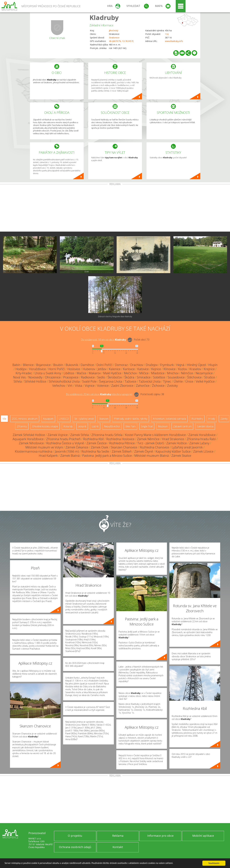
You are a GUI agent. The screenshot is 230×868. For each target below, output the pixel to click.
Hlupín (213, 365)
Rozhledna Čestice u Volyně (65, 443)
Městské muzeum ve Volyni (44, 447)
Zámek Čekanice (77, 447)
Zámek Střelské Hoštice (29, 435)
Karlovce (129, 369)
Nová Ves (19, 377)
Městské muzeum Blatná (152, 456)
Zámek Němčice (148, 439)
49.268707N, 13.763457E (121, 41)
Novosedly (35, 377)
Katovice (143, 369)
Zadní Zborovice (122, 386)
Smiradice (144, 377)
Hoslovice (74, 369)
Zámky (224, 419)
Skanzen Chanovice (124, 447)
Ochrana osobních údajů (75, 847)
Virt (70, 386)
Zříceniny (22, 426)
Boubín (58, 365)
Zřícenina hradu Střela (107, 435)
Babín (16, 365)
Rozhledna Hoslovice (120, 439)
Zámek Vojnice (58, 435)
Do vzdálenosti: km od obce (103, 340)
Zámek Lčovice (203, 451)
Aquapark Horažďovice (28, 439)
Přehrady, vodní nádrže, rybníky (131, 419)
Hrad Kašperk (48, 456)
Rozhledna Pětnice (122, 443)
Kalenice (115, 369)
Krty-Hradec (24, 373)
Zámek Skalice (181, 456)
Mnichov (173, 373)
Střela (18, 381)
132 (167, 34)
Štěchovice (194, 377)
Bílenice (28, 365)
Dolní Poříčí (104, 365)
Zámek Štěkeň (122, 451)
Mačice (81, 373)
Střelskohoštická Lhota (64, 381)
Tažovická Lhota (150, 381)
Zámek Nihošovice (31, 443)
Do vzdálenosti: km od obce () (99, 394)
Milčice (144, 373)
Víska (79, 386)
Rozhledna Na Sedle (95, 451)
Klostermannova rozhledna (34, 451)
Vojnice (90, 386)
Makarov (95, 373)
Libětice (69, 373)
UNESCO (64, 419)
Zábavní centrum (182, 426)
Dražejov (152, 365)
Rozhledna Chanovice (154, 447)
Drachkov (137, 365)
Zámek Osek (100, 447)
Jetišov (102, 369)
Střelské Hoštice (35, 381)
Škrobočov (115, 377)
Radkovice (88, 377)
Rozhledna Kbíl (93, 439)
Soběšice (159, 377)
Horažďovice (38, 369)
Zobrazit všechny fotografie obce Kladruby (115, 316)
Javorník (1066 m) (67, 451)
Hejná (180, 365)
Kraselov (195, 369)
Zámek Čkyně (144, 451)
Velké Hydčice (205, 381)
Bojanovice (43, 365)
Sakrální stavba (205, 426)
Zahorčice (143, 386)
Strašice (210, 377)
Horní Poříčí (57, 369)
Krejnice (209, 369)
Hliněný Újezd (196, 365)
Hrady (212, 419)
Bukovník (72, 365)
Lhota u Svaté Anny (48, 373)
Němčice (187, 373)
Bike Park (130, 426)
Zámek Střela (80, 435)
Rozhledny (197, 419)
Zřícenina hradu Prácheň (63, 439)
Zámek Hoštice (177, 443)
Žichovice (158, 386)
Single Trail (147, 426)
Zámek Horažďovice (202, 435)
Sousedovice (176, 377)
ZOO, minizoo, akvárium (25, 419)
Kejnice (156, 369)
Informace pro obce (160, 836)
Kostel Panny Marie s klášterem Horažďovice (155, 435)
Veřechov (59, 386)
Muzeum (163, 426)
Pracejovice (71, 377)
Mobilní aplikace (203, 836)
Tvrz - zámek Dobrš (151, 443)
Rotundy (68, 426)
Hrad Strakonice (173, 439)
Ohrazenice (53, 377)
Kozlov (183, 369)
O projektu (75, 836)
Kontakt (118, 847)
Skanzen (104, 419)
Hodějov (21, 369)
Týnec (167, 381)
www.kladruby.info (174, 41)
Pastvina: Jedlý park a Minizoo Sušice (107, 456)
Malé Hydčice (112, 373)
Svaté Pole (89, 381)
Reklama (118, 836)
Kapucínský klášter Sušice (173, 451)
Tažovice (130, 381)
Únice (189, 381)
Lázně (95, 426)
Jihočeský (114, 30)
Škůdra (129, 377)
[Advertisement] (115, 208)
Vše (4, 419)
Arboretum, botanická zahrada (169, 419)
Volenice (103, 386)
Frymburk (167, 365)
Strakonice (114, 38)
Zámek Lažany (199, 443)
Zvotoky (172, 386)
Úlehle (178, 381)
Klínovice (170, 369)
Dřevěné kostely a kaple (45, 426)
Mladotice (158, 373)
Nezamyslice (204, 373)
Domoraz (121, 365)
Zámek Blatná (70, 456)
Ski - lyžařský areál (84, 419)
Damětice (87, 365)
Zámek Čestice (97, 443)
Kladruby (104, 17)
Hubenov (89, 369)
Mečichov (130, 373)
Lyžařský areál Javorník (187, 447)
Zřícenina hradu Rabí (201, 439)
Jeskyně (82, 426)
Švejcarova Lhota (111, 381)
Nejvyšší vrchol (112, 426)
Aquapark (48, 419)
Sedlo (101, 377)
